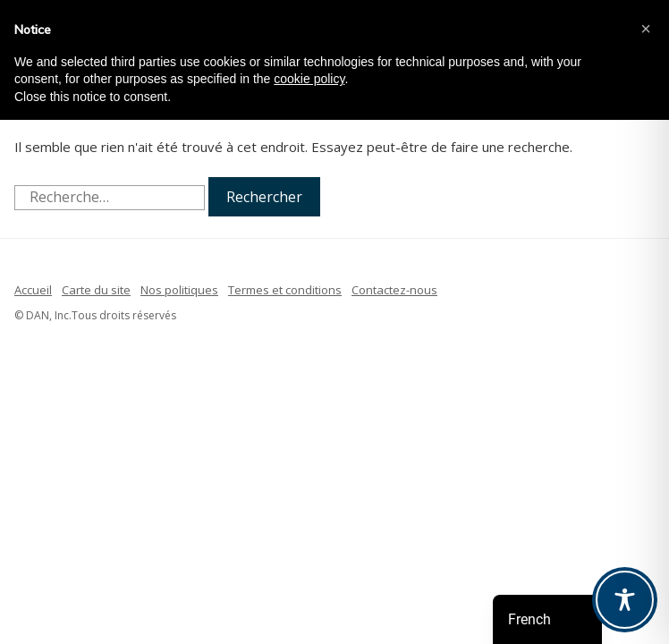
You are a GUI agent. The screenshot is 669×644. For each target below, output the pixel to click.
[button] (646, 29)
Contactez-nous (394, 290)
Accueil (33, 290)
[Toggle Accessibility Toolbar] (625, 600)
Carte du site (96, 290)
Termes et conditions (285, 290)
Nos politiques (179, 290)
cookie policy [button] (309, 79)
